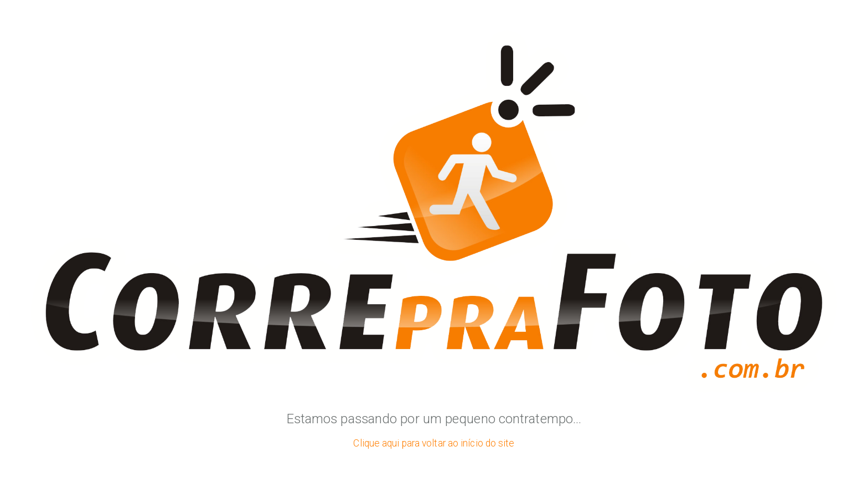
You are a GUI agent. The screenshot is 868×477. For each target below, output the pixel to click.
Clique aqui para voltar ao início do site (434, 443)
